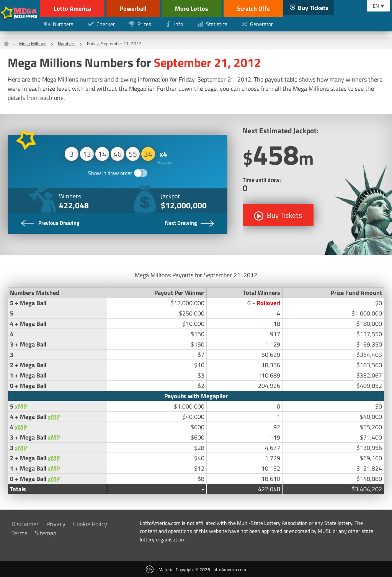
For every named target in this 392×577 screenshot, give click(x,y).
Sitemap (46, 533)
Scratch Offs (253, 8)
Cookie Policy (90, 524)
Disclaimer (25, 524)
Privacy (56, 524)
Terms (19, 533)
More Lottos (192, 8)
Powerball (133, 8)
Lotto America (72, 8)
